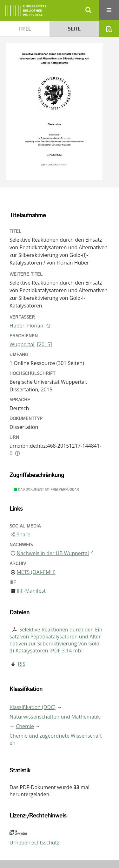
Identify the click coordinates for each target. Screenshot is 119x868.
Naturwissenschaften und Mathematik (55, 717)
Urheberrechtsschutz (34, 843)
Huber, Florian (26, 326)
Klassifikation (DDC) (33, 707)
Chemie (25, 726)
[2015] (45, 344)
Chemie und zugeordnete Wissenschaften (56, 739)
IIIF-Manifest (31, 591)
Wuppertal (22, 344)
